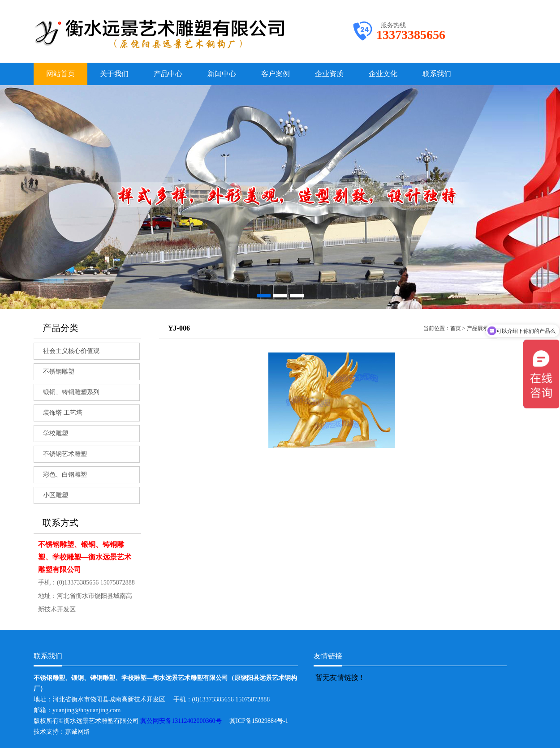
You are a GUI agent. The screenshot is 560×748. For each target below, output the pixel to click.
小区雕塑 (56, 495)
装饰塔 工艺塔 (63, 413)
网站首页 (60, 74)
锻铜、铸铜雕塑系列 (71, 392)
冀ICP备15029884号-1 (262, 721)
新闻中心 (222, 74)
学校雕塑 (56, 433)
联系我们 (437, 74)
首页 (456, 328)
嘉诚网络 (78, 732)
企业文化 (383, 74)
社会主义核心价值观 (71, 351)
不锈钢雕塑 (59, 372)
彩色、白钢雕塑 (65, 475)
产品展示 (478, 328)
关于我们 (114, 74)
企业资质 (329, 74)
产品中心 (168, 74)
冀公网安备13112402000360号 (185, 721)
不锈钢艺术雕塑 (65, 454)
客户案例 (276, 74)
